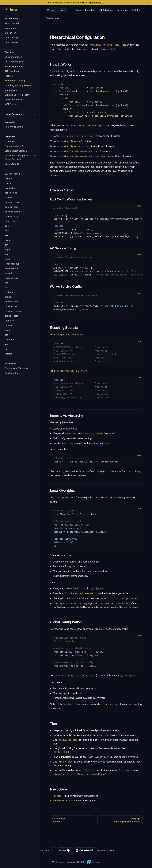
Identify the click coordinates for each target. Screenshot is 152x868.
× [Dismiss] (149, 3)
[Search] (56, 10)
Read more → (97, 3)
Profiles (57, 796)
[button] (20, 19)
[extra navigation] (146, 10)
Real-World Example (64, 801)
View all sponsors (106, 850)
